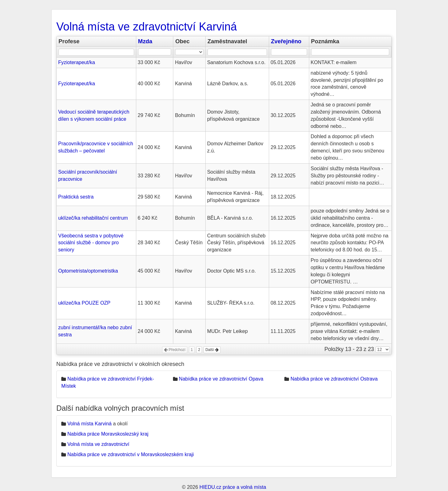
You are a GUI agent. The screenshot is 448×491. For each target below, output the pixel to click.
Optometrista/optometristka (88, 271)
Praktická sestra (76, 197)
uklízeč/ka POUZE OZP (84, 303)
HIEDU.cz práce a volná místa (233, 487)
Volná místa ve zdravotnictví (98, 444)
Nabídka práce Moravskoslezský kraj (108, 434)
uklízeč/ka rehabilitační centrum (93, 218)
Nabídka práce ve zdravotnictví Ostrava (334, 379)
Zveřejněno (286, 41)
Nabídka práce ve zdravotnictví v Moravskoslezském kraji (130, 454)
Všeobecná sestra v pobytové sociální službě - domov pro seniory (91, 243)
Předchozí (175, 350)
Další (212, 350)
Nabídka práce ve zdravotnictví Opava (221, 379)
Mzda (145, 41)
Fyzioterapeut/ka (77, 62)
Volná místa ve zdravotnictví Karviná (147, 27)
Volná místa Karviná (89, 424)
